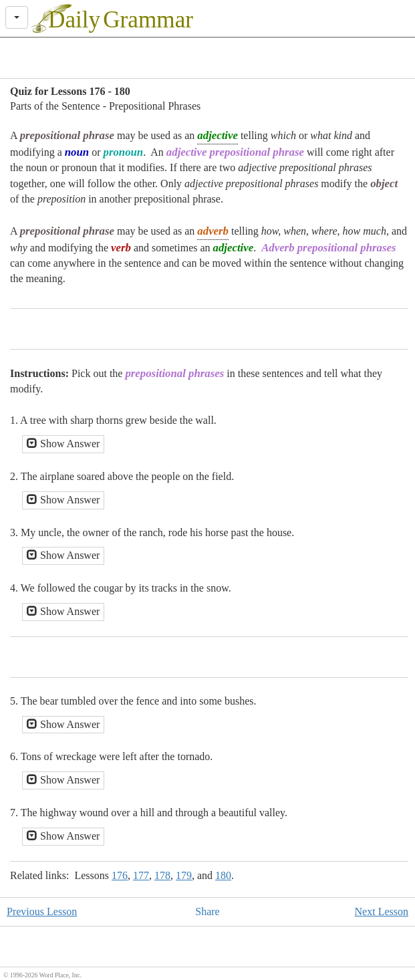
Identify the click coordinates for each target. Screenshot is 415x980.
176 (120, 875)
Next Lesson (382, 911)
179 (184, 875)
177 (141, 875)
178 (162, 875)
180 (223, 875)
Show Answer (63, 444)
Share (207, 911)
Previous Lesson (42, 911)
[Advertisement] (208, 58)
